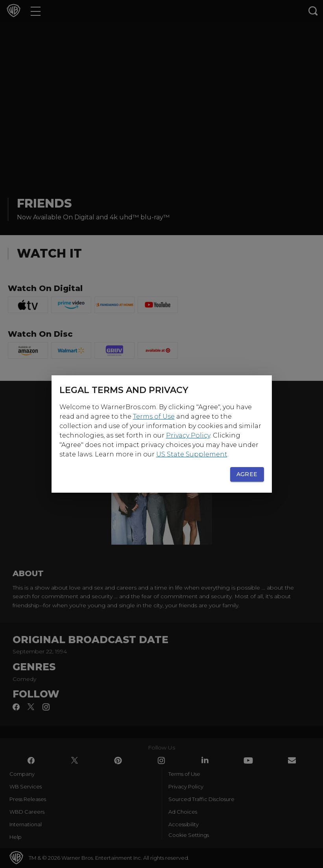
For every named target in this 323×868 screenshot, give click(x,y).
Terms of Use (154, 416)
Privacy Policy (188, 435)
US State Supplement (192, 454)
